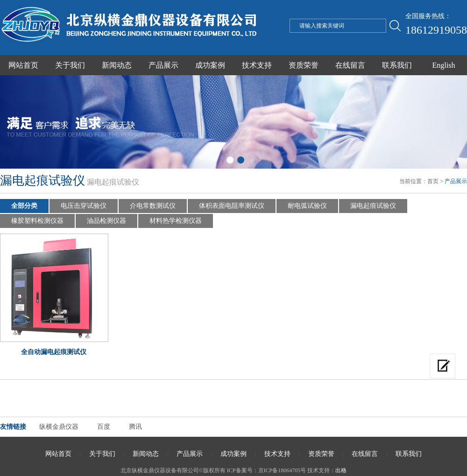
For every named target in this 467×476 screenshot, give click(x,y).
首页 (433, 181)
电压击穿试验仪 (84, 206)
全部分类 (24, 206)
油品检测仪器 (106, 221)
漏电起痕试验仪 (373, 206)
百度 (104, 427)
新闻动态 (117, 65)
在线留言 (350, 65)
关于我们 (70, 65)
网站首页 (23, 65)
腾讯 (135, 427)
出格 (341, 470)
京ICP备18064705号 (282, 470)
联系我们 (397, 65)
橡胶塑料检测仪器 (37, 221)
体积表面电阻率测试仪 (232, 206)
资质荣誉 (304, 65)
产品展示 (163, 65)
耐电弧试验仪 (307, 206)
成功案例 (210, 65)
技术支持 (257, 65)
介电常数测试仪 (153, 206)
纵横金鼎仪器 (59, 427)
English (444, 65)
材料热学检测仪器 (176, 221)
